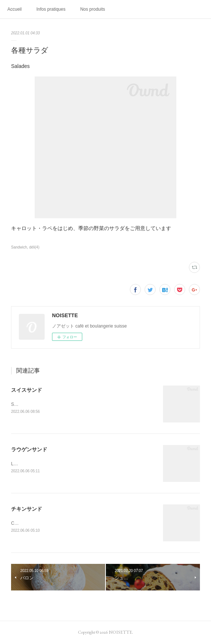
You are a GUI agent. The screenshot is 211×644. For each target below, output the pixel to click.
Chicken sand (25, 523)
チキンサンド (27, 509)
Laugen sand (24, 464)
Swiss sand (22, 404)
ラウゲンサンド (29, 449)
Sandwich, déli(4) (25, 247)
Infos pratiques (51, 9)
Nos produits (92, 9)
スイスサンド (27, 390)
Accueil (15, 9)
